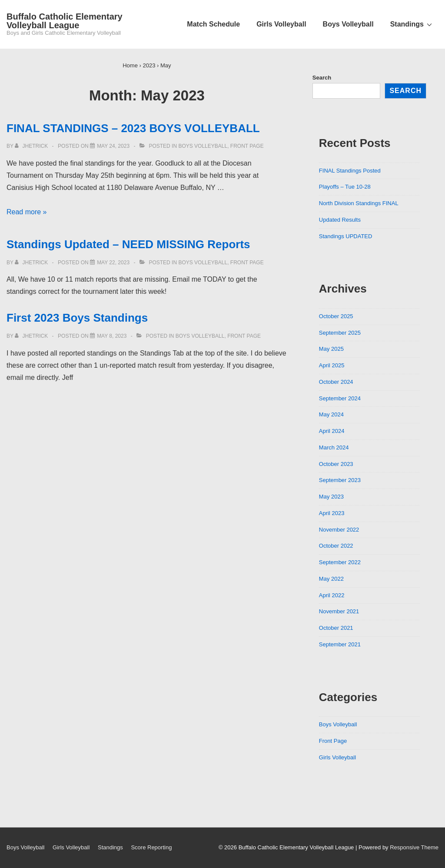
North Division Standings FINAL (359, 203)
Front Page (247, 146)
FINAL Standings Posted (350, 171)
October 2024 (336, 382)
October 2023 (336, 464)
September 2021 (340, 644)
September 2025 (340, 333)
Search (322, 78)
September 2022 (340, 562)
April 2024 (332, 431)
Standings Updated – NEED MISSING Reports (128, 244)
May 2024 (331, 414)
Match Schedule (213, 24)
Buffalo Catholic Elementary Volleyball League (65, 21)
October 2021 (336, 628)
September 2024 (340, 398)
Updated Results (340, 220)
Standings (412, 24)
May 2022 (331, 579)
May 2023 (331, 497)
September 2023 (340, 480)
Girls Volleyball (281, 24)
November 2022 (339, 530)
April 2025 (332, 365)
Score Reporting (151, 847)
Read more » (27, 212)
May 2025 (331, 349)
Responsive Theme (414, 847)
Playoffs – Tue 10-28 (345, 187)
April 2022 (332, 595)
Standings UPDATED (346, 236)
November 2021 (339, 611)
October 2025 (336, 316)
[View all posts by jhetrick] (32, 146)
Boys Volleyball (348, 24)
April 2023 (332, 513)
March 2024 (334, 447)
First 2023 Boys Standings (77, 318)
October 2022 (336, 546)
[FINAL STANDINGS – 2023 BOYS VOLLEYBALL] (113, 146)
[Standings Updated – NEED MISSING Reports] (113, 263)
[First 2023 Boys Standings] (112, 336)
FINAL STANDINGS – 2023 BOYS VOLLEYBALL (133, 128)
